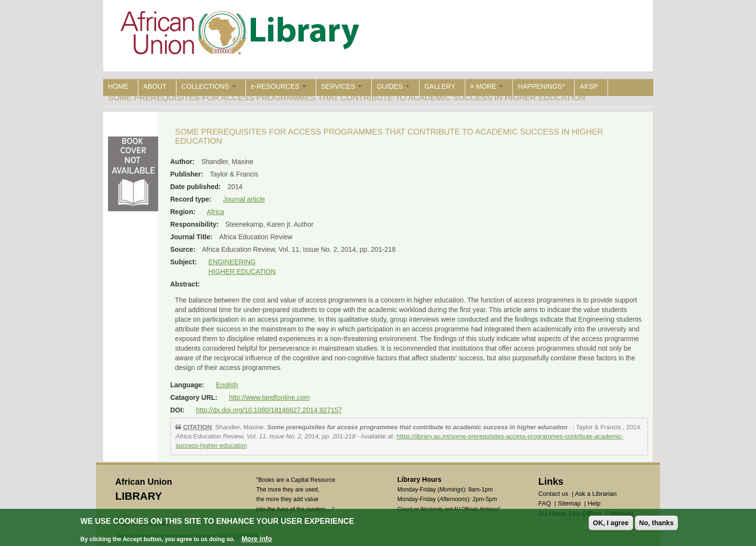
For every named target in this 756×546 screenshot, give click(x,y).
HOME (118, 86)
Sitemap (569, 503)
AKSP (588, 86)
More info (257, 539)
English (227, 385)
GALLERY (440, 86)
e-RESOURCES (278, 86)
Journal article (244, 199)
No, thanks (657, 523)
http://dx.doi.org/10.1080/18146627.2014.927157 (269, 410)
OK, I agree (611, 523)
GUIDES (393, 86)
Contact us (553, 494)
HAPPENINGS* (541, 86)
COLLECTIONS (209, 86)
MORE (486, 86)
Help (594, 503)
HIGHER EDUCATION (242, 272)
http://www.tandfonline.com (269, 397)
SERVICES (341, 86)
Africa (216, 212)
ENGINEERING (232, 262)
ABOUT (155, 86)
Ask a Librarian (596, 494)
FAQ (545, 503)
